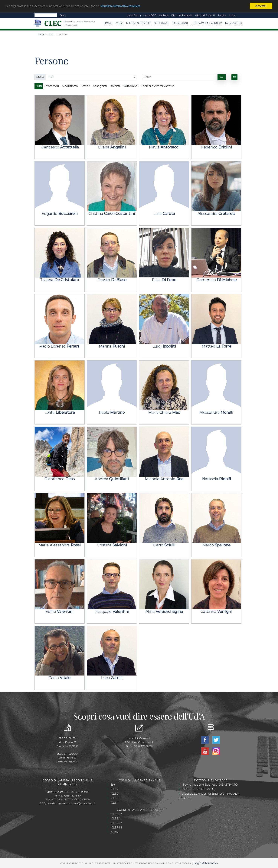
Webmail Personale (182, 15)
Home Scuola (134, 15)
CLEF (115, 798)
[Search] (46, 15)
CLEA (115, 789)
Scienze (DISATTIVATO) (199, 789)
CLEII (115, 803)
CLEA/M (117, 814)
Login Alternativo (206, 863)
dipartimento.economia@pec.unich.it (71, 803)
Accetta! (261, 6)
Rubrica (222, 15)
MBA (114, 832)
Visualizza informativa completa (124, 6)
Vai (222, 77)
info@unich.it (143, 738)
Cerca (63, 15)
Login (232, 15)
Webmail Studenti (205, 15)
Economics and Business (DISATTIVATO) (211, 785)
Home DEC (150, 15)
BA (113, 785)
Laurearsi (180, 23)
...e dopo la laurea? (206, 23)
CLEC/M (117, 823)
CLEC (119, 23)
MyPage (164, 15)
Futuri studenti (139, 23)
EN (240, 15)
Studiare (162, 23)
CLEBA (116, 818)
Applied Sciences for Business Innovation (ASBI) (211, 796)
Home (108, 23)
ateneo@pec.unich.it (142, 742)
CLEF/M (116, 827)
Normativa (234, 23)
